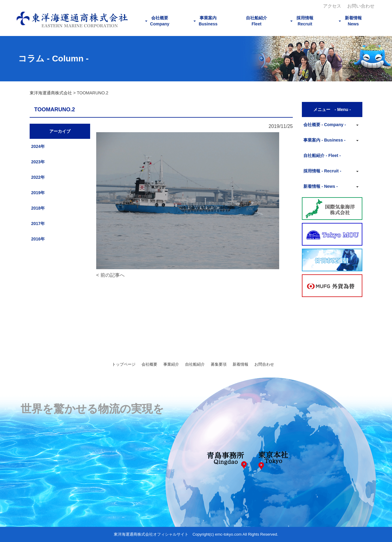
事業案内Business (208, 21)
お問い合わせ (361, 6)
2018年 (38, 208)
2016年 (38, 239)
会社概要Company (160, 21)
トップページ (124, 364)
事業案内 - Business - (324, 140)
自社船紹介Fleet (256, 21)
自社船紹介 (195, 364)
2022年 (38, 177)
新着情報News (353, 21)
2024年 (38, 146)
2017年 (38, 224)
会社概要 (149, 364)
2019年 (38, 193)
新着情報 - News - (321, 186)
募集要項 (219, 364)
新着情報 (240, 364)
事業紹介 (171, 364)
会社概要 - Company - (325, 125)
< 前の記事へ (110, 275)
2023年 (38, 162)
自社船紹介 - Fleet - (322, 155)
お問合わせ (264, 364)
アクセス (332, 6)
